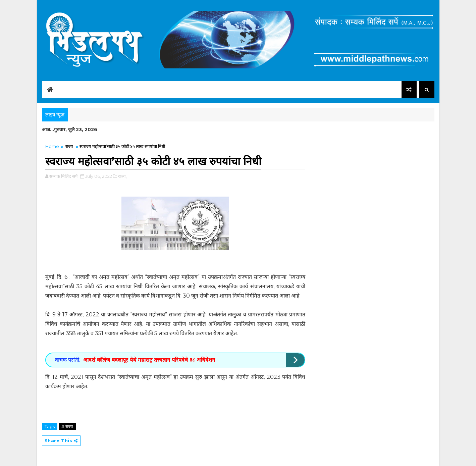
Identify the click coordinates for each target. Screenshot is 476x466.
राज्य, (122, 176)
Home (52, 146)
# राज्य (67, 426)
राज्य (69, 146)
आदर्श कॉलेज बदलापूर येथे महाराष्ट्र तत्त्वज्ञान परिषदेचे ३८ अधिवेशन (149, 360)
